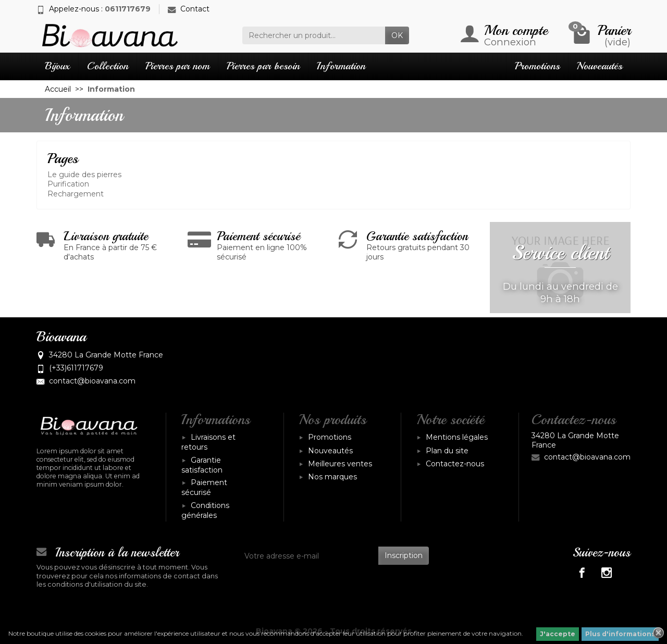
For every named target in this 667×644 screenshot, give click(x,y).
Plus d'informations (620, 634)
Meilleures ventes (340, 464)
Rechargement (76, 194)
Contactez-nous (455, 464)
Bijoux (57, 66)
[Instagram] (606, 572)
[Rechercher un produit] (314, 35)
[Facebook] (582, 572)
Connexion (510, 42)
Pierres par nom (177, 66)
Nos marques (332, 477)
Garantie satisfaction (202, 465)
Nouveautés (600, 66)
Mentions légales (457, 437)
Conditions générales (205, 510)
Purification (68, 184)
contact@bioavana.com (92, 381)
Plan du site (447, 451)
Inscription (404, 555)
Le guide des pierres (84, 175)
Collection (108, 66)
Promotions (537, 66)
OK (397, 35)
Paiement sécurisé (204, 487)
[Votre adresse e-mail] (308, 555)
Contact (189, 9)
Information (341, 66)
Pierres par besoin (263, 66)
